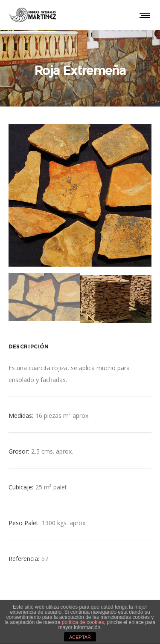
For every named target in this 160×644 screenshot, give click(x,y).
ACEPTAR (80, 637)
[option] (80, 195)
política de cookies (83, 622)
